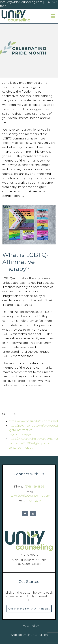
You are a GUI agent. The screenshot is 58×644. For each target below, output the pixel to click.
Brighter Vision (37, 635)
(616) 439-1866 (34, 487)
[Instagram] (33, 513)
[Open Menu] (53, 16)
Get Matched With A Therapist (29, 609)
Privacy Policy (29, 626)
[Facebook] (25, 513)
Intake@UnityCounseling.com (29, 496)
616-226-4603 (32, 501)
